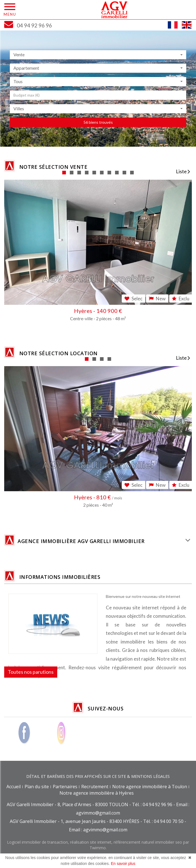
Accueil (14, 787)
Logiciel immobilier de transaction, (39, 842)
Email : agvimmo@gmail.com (98, 830)
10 (132, 173)
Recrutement (95, 787)
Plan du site (37, 787)
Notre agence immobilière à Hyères (97, 793)
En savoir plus (123, 864)
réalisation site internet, (92, 842)
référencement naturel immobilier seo (148, 842)
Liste (183, 171)
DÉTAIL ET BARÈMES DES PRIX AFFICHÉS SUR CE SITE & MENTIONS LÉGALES (98, 776)
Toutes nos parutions (31, 672)
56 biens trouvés (98, 122)
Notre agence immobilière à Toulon (150, 787)
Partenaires (65, 787)
